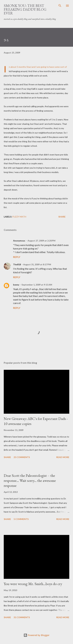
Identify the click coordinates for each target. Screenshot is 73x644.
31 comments (22, 617)
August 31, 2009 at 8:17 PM (37, 264)
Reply (17, 257)
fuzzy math (19, 217)
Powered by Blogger (36, 635)
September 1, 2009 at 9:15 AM (37, 285)
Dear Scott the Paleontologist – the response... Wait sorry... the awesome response (30, 480)
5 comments (21, 519)
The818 (17, 264)
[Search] (60, 6)
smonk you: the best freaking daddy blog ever (25, 9)
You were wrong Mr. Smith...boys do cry (33, 584)
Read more (63, 457)
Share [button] (62, 217)
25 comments (22, 457)
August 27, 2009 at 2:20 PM (41, 241)
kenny (16, 285)
